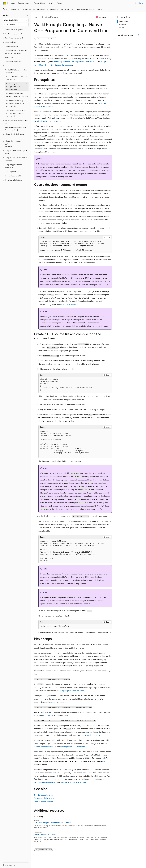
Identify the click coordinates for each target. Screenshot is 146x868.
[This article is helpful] (136, 35)
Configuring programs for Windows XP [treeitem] (13, 166)
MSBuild (53, 747)
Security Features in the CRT (45, 782)
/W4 (50, 715)
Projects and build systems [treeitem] (14, 30)
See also (121, 27)
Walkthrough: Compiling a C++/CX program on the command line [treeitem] (15, 113)
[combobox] (16, 20)
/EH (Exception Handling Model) (72, 691)
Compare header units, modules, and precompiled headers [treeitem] (16, 52)
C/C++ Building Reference (91, 735)
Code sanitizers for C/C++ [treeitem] (14, 176)
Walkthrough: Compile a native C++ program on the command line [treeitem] (17, 87)
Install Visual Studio (68, 304)
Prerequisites (123, 21)
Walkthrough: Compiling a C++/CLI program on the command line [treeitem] (15, 103)
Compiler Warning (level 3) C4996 (74, 782)
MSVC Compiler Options (44, 801)
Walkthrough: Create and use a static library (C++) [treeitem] (15, 128)
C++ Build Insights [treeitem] (11, 46)
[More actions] (110, 17)
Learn (36, 17)
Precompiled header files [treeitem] (13, 62)
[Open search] (135, 3)
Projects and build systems (45, 798)
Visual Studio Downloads (47, 121)
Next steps (122, 24)
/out (53, 702)
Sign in (141, 3)
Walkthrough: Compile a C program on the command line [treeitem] (17, 95)
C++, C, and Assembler (50, 17)
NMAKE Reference (41, 747)
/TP (104, 761)
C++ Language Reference (44, 795)
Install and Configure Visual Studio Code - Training (52, 823)
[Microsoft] (4, 3)
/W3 (44, 715)
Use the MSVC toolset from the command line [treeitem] (17, 78)
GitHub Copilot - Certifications (45, 834)
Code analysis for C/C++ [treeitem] (13, 172)
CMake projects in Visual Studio (73, 747)
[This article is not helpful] (138, 35)
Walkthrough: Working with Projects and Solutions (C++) (75, 62)
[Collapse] (28, 15)
